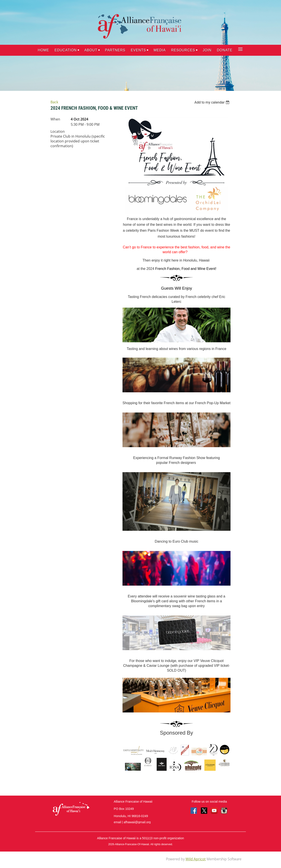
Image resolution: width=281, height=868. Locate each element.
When (55, 119)
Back (54, 102)
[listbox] (212, 102)
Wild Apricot (196, 859)
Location (58, 131)
